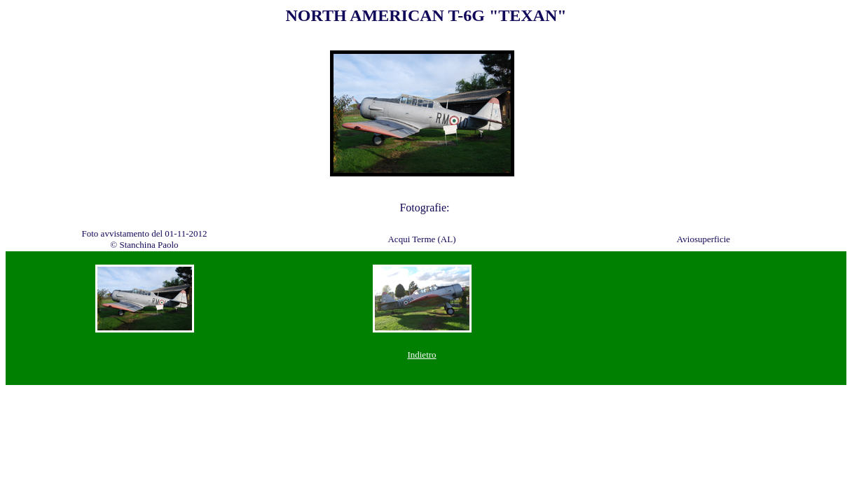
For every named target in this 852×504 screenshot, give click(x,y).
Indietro (421, 355)
